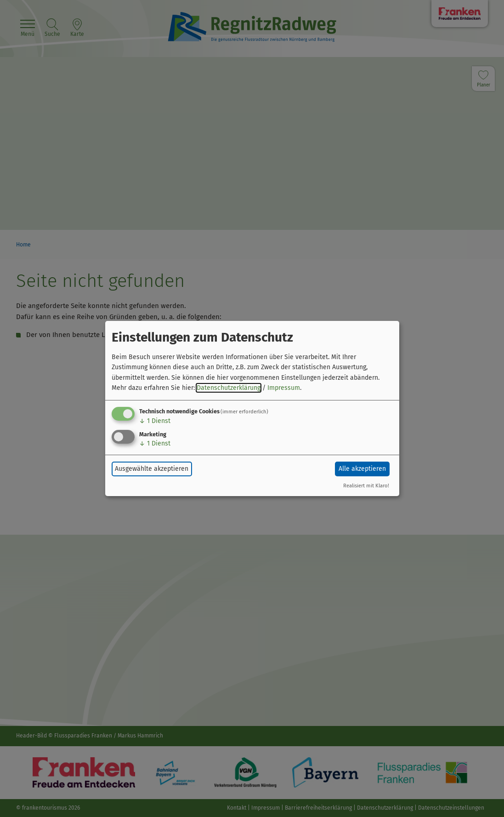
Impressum (284, 388)
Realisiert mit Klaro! (366, 486)
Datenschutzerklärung (229, 388)
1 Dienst (155, 421)
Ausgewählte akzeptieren (152, 469)
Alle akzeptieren (362, 469)
